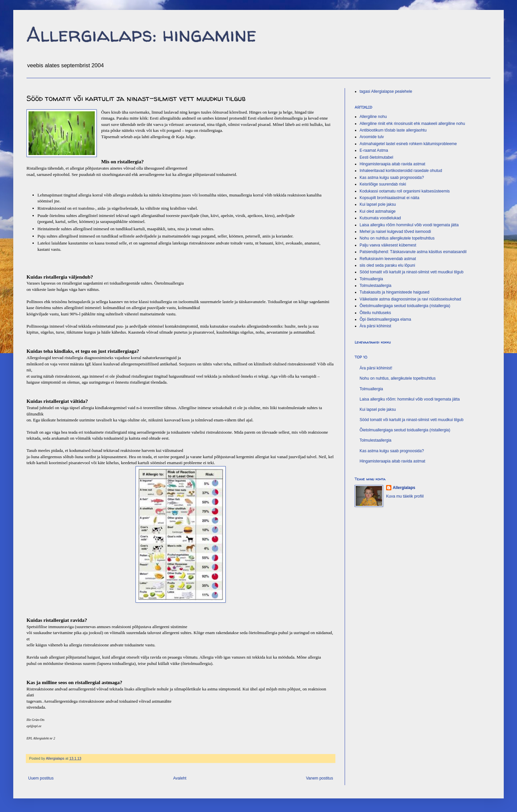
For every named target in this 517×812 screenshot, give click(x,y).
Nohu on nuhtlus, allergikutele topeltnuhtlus (398, 378)
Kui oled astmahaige (378, 211)
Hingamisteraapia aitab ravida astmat (392, 164)
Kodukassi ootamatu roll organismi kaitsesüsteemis (405, 191)
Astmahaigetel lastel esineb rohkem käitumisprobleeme (408, 144)
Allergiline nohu (373, 117)
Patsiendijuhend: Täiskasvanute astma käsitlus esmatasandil (413, 252)
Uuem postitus (41, 778)
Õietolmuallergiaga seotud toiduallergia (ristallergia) (405, 306)
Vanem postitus (319, 778)
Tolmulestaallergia (375, 286)
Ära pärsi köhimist (375, 326)
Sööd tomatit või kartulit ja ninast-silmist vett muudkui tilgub (411, 272)
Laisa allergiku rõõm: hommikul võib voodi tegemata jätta (410, 399)
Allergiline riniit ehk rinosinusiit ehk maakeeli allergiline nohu (412, 124)
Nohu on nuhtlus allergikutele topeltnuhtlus (397, 238)
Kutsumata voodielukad (380, 218)
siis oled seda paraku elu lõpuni (387, 265)
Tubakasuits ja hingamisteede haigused (394, 292)
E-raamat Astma (374, 150)
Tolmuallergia (371, 279)
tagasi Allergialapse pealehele (386, 91)
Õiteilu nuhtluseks (375, 313)
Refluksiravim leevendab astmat (388, 259)
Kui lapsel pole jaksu (378, 204)
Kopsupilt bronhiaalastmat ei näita (389, 198)
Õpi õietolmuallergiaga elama (385, 319)
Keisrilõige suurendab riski (383, 184)
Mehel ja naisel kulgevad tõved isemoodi (395, 232)
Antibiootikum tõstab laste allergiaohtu (393, 130)
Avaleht (180, 778)
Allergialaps (404, 488)
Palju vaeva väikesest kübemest (388, 245)
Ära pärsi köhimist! (376, 368)
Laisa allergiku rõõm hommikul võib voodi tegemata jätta (409, 225)
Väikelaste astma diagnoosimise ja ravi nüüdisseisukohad (410, 299)
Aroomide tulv (372, 137)
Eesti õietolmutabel (376, 157)
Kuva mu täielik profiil (405, 496)
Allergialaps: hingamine (142, 34)
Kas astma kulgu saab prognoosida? (392, 178)
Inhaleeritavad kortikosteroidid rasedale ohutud (401, 171)
